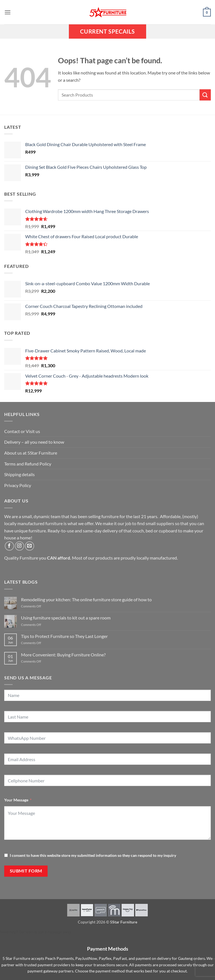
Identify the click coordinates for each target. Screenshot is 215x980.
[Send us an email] (30, 546)
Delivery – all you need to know (34, 442)
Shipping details (19, 474)
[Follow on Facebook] (9, 546)
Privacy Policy (18, 485)
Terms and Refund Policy (28, 464)
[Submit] (205, 95)
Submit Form (26, 871)
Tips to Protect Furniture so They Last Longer (64, 636)
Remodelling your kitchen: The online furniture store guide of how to (86, 599)
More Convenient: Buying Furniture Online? (63, 655)
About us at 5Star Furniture (31, 453)
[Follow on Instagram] (19, 546)
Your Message (16, 800)
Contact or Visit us (22, 431)
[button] (8, 12)
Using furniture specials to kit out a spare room (66, 618)
